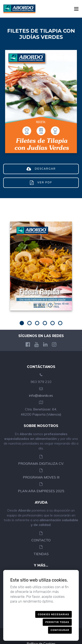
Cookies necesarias (53, 614)
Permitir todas (57, 622)
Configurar (60, 630)
